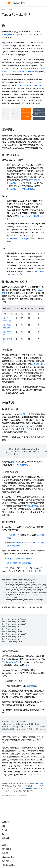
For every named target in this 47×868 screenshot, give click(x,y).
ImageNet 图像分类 (16, 559)
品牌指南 (6, 861)
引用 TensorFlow (9, 865)
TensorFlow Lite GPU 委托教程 (21, 189)
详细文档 (30, 429)
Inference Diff (11, 662)
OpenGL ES (36, 83)
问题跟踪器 (6, 849)
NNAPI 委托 (39, 364)
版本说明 (6, 853)
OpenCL (25, 83)
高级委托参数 (32, 506)
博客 (4, 826)
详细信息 (22, 465)
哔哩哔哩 (6, 838)
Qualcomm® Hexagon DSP (22, 72)
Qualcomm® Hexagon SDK (29, 86)
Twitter (5, 834)
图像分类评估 (35, 571)
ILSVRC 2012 (13, 535)
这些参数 (29, 686)
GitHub (5, 830)
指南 (10, 10)
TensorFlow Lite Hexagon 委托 (20, 239)
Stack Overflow (8, 857)
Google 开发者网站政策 (34, 788)
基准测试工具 (25, 414)
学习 (4, 10)
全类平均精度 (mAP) (20, 543)
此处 (12, 462)
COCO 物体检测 (14, 563)
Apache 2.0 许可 (38, 786)
